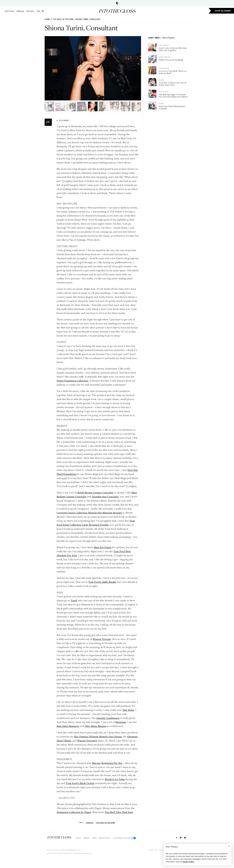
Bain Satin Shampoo (68, 726)
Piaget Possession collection (72, 381)
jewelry (90, 823)
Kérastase (121, 722)
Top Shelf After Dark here (119, 812)
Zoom (136, 95)
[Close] (229, 846)
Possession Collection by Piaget (74, 812)
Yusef (74, 600)
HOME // (48, 19)
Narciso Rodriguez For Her (107, 763)
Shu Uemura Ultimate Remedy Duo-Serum (98, 736)
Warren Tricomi (102, 639)
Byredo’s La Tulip (115, 779)
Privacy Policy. (189, 862)
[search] (43, 11)
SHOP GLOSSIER (223, 11)
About (78, 838)
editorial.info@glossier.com (70, 850)
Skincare (30, 11)
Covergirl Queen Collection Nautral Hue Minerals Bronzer (89, 513)
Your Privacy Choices (124, 838)
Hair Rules (128, 710)
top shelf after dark (105, 823)
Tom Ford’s (102, 582)
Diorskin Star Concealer (105, 497)
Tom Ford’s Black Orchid (80, 783)
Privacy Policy (105, 838)
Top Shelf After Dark (63, 19)
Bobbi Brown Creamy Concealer (95, 492)
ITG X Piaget (64, 120)
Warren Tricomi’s (87, 740)
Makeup (20, 11)
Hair (39, 11)
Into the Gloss (117, 11)
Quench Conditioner (108, 718)
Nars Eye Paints (103, 547)
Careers (86, 838)
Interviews (10, 11)
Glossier (117, 3)
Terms (94, 838)
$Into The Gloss (59, 837)
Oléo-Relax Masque (95, 726)
